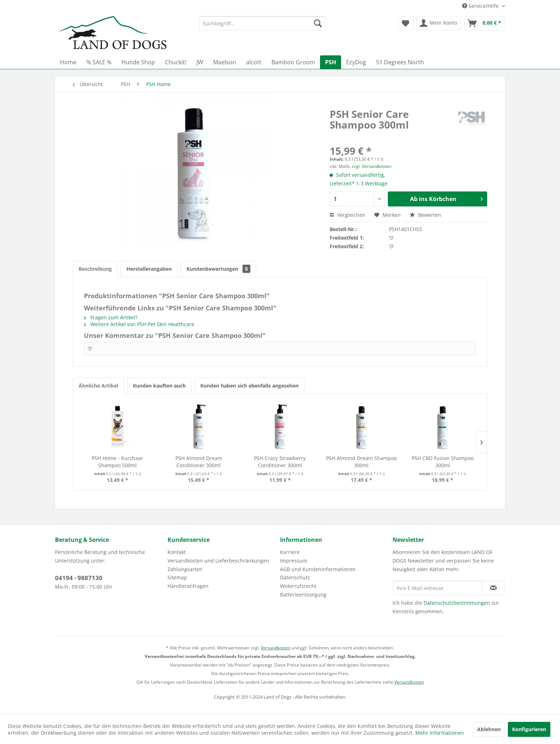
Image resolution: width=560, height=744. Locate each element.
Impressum (294, 561)
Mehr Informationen (440, 733)
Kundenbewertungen (218, 269)
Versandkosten (276, 648)
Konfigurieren (529, 729)
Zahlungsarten (185, 569)
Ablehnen (489, 729)
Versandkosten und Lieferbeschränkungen (218, 561)
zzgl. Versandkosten (372, 166)
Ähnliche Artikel (98, 386)
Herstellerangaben (149, 269)
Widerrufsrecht (298, 586)
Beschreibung (95, 269)
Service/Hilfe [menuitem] (481, 6)
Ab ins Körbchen (446, 198)
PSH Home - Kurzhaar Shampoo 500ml (117, 462)
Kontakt (177, 552)
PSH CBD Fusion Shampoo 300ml (443, 462)
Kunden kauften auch (159, 386)
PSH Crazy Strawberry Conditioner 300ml (280, 462)
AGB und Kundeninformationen (318, 569)
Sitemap (177, 577)
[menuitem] (262, 23)
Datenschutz (295, 577)
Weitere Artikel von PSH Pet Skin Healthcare (139, 324)
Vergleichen (347, 215)
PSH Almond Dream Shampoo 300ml (361, 462)
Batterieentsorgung (303, 595)
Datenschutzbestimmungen (457, 603)
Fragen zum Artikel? (111, 317)
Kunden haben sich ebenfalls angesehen (249, 386)
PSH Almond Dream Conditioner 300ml (199, 462)
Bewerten (425, 215)
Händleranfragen (188, 586)
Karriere (290, 552)
